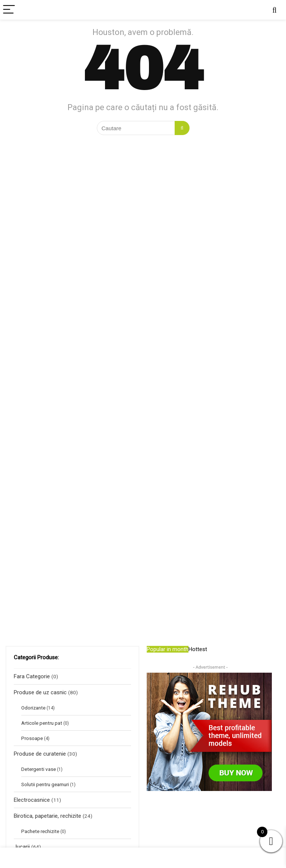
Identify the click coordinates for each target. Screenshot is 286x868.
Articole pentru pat (42, 723)
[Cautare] (182, 128)
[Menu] (9, 10)
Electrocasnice (32, 800)
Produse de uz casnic (40, 692)
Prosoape (32, 738)
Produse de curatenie (40, 754)
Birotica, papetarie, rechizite (47, 816)
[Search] (274, 10)
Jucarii (22, 847)
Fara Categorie (32, 676)
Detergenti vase (39, 769)
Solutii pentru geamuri (45, 784)
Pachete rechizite (40, 831)
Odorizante (33, 708)
